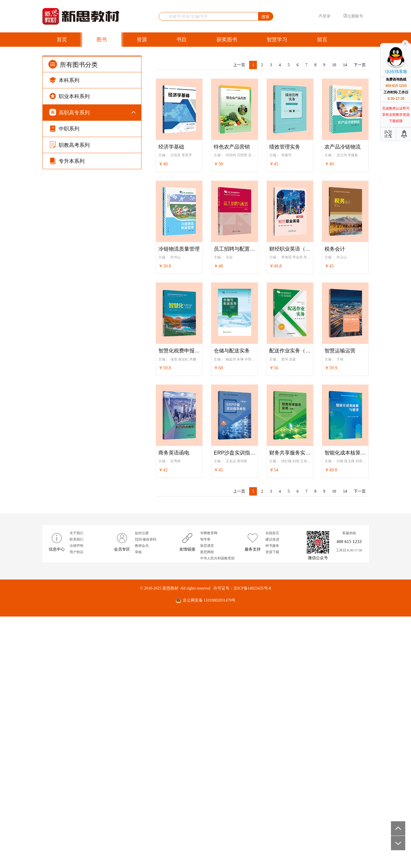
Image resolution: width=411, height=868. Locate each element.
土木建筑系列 (77, 410)
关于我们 (76, 785)
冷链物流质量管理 (179, 249)
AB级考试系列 (77, 184)
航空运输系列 (77, 495)
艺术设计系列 (77, 452)
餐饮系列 (73, 607)
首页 (62, 40)
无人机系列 (75, 367)
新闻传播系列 (77, 678)
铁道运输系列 (77, 509)
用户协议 (76, 803)
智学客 (205, 791)
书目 (182, 40)
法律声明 (76, 797)
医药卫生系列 (77, 593)
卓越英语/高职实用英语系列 (89, 170)
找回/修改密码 (146, 791)
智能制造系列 (77, 311)
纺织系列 (73, 692)
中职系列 (64, 707)
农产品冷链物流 (343, 147)
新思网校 (207, 803)
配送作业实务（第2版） (290, 351)
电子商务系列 (77, 226)
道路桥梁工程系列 (81, 424)
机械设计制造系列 (81, 297)
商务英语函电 (174, 453)
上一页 (239, 65)
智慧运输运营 (340, 351)
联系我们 (76, 791)
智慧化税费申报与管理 (179, 351)
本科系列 (64, 80)
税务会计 (335, 249)
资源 (142, 40)
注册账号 (353, 16)
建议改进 (272, 791)
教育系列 (73, 382)
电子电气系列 (77, 325)
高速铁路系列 (77, 523)
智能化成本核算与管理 (345, 453)
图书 (102, 40)
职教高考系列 (69, 723)
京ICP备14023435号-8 (252, 840)
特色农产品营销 (232, 147)
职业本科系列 (69, 96)
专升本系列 (67, 739)
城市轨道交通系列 (81, 537)
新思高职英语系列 (81, 156)
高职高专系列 (69, 112)
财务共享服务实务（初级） (290, 453)
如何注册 (142, 785)
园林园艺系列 (77, 438)
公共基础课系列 (79, 128)
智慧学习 (277, 40)
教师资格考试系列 (81, 396)
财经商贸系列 (77, 212)
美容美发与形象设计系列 (87, 551)
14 (345, 65)
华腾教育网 (209, 785)
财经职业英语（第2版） (290, 249)
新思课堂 (207, 797)
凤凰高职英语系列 (81, 142)
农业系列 (73, 636)
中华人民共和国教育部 (217, 810)
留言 (322, 40)
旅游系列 (73, 241)
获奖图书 (227, 40)
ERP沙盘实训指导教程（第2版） (234, 453)
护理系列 (73, 565)
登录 (325, 16)
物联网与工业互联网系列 (87, 339)
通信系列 (73, 283)
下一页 (360, 65)
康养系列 (73, 579)
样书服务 (272, 797)
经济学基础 (171, 147)
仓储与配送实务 (232, 351)
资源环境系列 (77, 664)
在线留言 (272, 785)
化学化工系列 (77, 480)
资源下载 (272, 803)
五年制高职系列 (79, 198)
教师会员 (142, 797)
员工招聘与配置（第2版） (234, 249)
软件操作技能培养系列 (85, 269)
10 (334, 65)
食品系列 (73, 622)
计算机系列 (75, 255)
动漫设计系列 (77, 466)
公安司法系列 (77, 650)
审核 (138, 803)
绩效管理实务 (285, 147)
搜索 (266, 17)
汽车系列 (73, 353)
